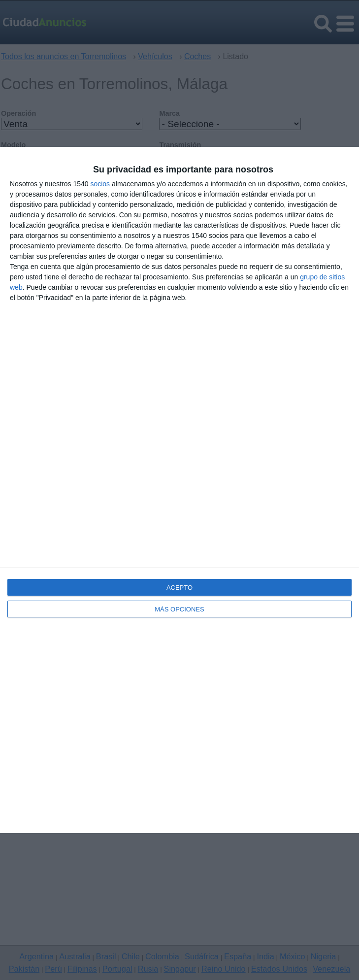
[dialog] (179, 490)
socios (100, 184)
